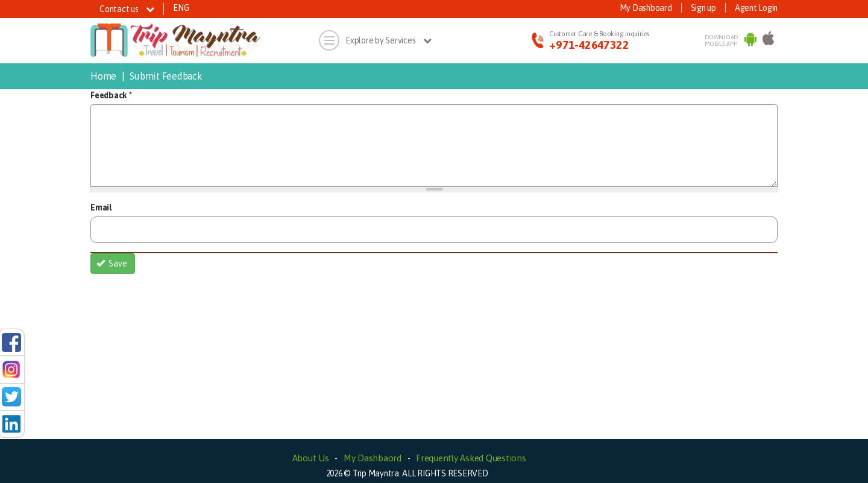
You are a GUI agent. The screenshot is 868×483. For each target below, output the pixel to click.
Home (103, 76)
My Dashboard (646, 8)
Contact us (127, 9)
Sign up (703, 8)
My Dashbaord (373, 458)
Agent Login (756, 8)
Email (101, 207)
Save (112, 264)
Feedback (111, 95)
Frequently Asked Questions (471, 458)
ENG (181, 8)
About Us (311, 458)
